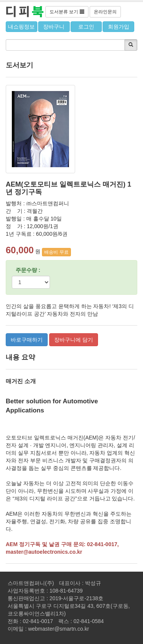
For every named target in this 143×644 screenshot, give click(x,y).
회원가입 (119, 27)
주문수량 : (28, 270)
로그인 (86, 27)
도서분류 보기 (67, 12)
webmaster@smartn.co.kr (59, 629)
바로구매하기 (27, 340)
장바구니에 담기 (74, 340)
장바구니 (54, 27)
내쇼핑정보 (21, 27)
